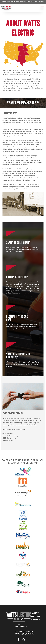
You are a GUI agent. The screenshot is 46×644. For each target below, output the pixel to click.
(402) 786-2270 (21, 626)
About (35, 613)
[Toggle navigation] (42, 8)
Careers (36, 619)
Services (36, 616)
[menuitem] (18, 640)
